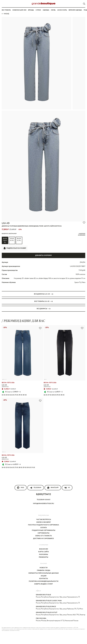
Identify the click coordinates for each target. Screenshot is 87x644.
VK (67, 488)
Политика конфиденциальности (44, 581)
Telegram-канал (44, 500)
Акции (44, 576)
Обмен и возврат (44, 522)
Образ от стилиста (43, 536)
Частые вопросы (44, 520)
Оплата (44, 528)
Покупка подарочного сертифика (43, 525)
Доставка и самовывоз (43, 539)
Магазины (43, 554)
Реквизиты (43, 557)
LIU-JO (6, 223)
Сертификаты (43, 533)
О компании (44, 545)
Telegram (36, 488)
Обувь (53, 10)
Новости (43, 568)
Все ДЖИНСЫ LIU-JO (44, 294)
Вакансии (44, 549)
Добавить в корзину (43, 255)
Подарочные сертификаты (44, 530)
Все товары (6, 10)
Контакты (43, 579)
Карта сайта (43, 552)
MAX (21, 488)
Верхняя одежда (75, 10)
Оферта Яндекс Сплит (43, 584)
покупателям (44, 515)
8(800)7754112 (43, 494)
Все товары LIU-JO (43, 301)
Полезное (44, 563)
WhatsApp (53, 488)
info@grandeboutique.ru (43, 504)
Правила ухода (44, 570)
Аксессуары (62, 10)
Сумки (38, 10)
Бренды (31, 10)
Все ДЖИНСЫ (44, 309)
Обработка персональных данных (44, 573)
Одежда (46, 10)
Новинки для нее (19, 10)
